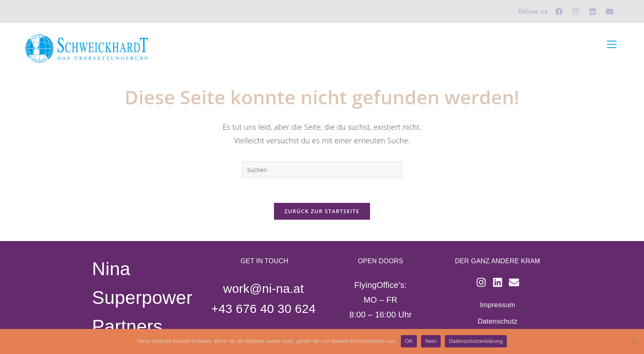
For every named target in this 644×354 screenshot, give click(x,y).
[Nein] (634, 341)
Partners (127, 326)
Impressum (498, 305)
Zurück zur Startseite (322, 211)
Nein (431, 341)
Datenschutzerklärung (476, 341)
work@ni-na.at (263, 288)
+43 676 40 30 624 (263, 309)
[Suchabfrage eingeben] (322, 170)
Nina (111, 269)
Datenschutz (498, 321)
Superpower (142, 298)
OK (409, 341)
